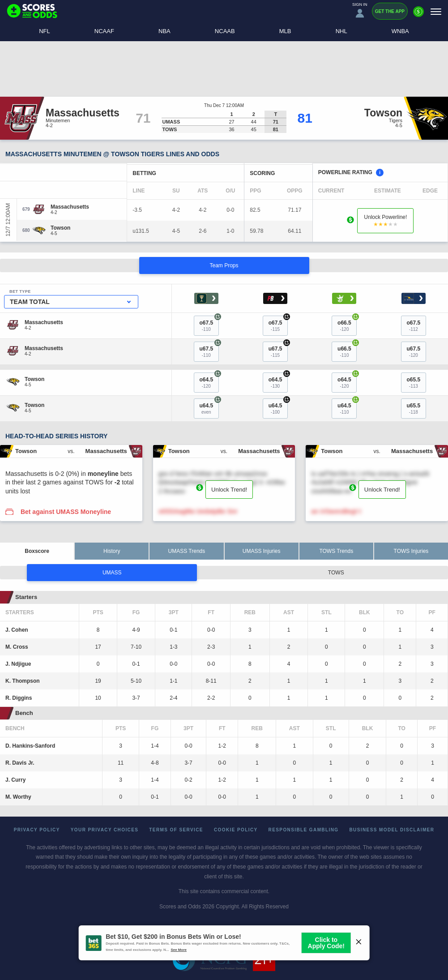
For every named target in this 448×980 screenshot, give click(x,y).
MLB (285, 31)
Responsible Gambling (304, 830)
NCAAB (225, 31)
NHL (341, 31)
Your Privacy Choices (105, 830)
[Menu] (436, 11)
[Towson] (60, 228)
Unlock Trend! (229, 490)
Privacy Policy (37, 830)
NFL (45, 31)
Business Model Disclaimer (392, 830)
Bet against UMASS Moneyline (66, 512)
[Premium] (418, 15)
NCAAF (104, 31)
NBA (164, 31)
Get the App (390, 11)
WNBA (400, 31)
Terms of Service (176, 830)
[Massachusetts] (70, 207)
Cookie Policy (236, 830)
